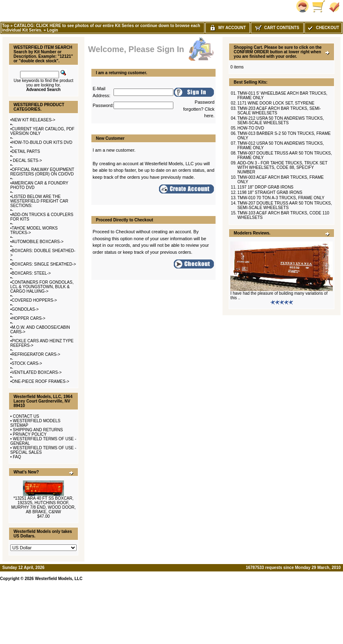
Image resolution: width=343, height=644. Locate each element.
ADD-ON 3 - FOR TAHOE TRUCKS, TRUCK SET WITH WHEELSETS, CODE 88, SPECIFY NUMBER (282, 167)
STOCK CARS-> (27, 363)
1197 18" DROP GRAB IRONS (265, 187)
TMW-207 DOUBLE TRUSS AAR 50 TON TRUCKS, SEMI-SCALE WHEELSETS (285, 205)
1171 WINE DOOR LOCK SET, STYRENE (276, 103)
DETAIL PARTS (26, 151)
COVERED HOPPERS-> (34, 300)
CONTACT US (26, 416)
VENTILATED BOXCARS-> (37, 372)
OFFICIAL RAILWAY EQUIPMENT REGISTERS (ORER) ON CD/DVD (42, 172)
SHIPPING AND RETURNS (38, 430)
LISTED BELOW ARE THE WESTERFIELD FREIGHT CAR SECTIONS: (39, 201)
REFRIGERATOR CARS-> (36, 354)
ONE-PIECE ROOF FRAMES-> (41, 381)
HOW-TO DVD (251, 128)
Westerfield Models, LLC (59, 579)
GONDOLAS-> (25, 309)
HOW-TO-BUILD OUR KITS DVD (42, 142)
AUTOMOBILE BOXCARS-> (38, 242)
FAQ (17, 457)
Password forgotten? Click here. (199, 109)
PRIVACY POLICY (30, 434)
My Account (228, 28)
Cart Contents (277, 28)
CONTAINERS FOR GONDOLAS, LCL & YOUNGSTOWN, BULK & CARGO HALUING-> (42, 287)
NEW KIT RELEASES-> (34, 120)
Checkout (323, 28)
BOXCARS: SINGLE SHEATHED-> (44, 264)
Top (6, 26)
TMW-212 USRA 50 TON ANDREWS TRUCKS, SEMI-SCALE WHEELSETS (281, 121)
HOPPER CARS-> (29, 318)
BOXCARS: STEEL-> (31, 273)
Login (52, 30)
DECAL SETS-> (27, 160)
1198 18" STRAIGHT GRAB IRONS (270, 192)
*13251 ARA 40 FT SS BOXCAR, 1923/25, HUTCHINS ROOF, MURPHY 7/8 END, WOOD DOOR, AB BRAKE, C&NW (43, 505)
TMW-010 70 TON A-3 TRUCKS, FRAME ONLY (281, 198)
